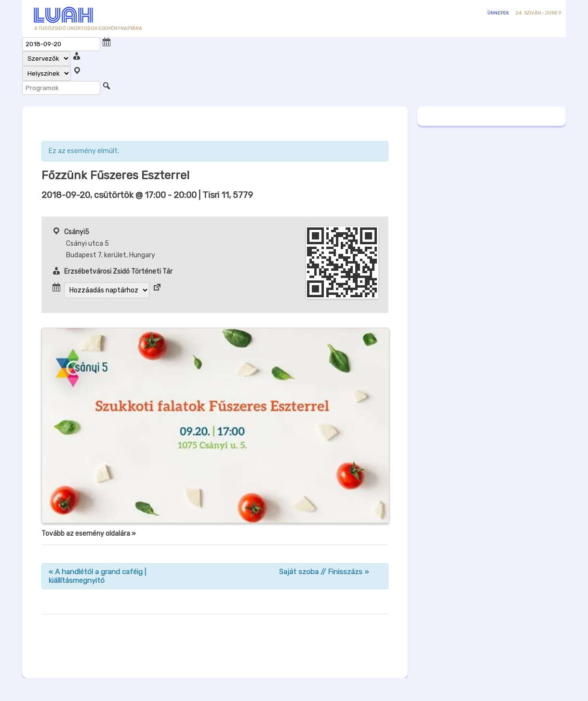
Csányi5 (77, 232)
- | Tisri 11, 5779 (147, 195)
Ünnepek (498, 13)
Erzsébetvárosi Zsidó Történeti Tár (118, 271)
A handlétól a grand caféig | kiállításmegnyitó (97, 576)
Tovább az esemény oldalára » (89, 534)
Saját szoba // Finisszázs (324, 572)
